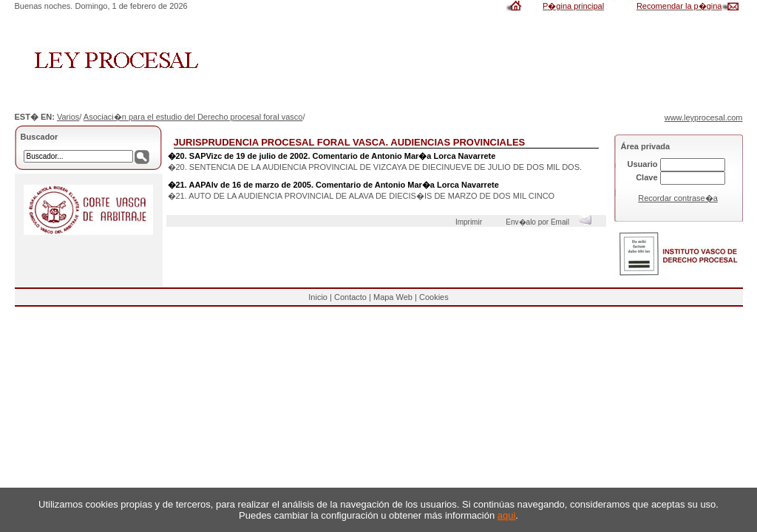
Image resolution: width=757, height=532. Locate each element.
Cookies (434, 297)
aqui (507, 515)
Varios (68, 117)
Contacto (350, 297)
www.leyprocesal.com (704, 117)
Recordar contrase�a (678, 198)
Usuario (643, 164)
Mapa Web (393, 297)
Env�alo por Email (552, 222)
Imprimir (471, 222)
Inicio (318, 297)
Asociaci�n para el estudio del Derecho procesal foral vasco (193, 117)
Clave (646, 177)
